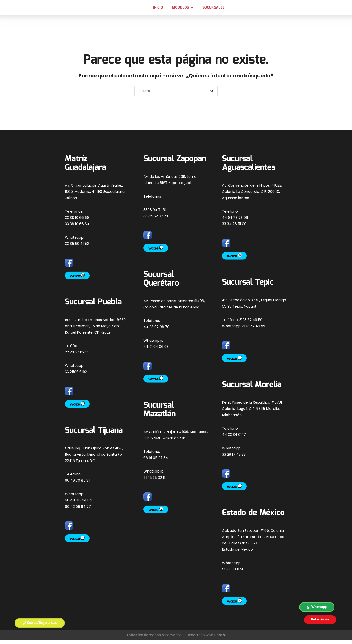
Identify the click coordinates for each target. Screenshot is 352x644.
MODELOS (183, 9)
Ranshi (220, 639)
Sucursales (214, 9)
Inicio (158, 9)
